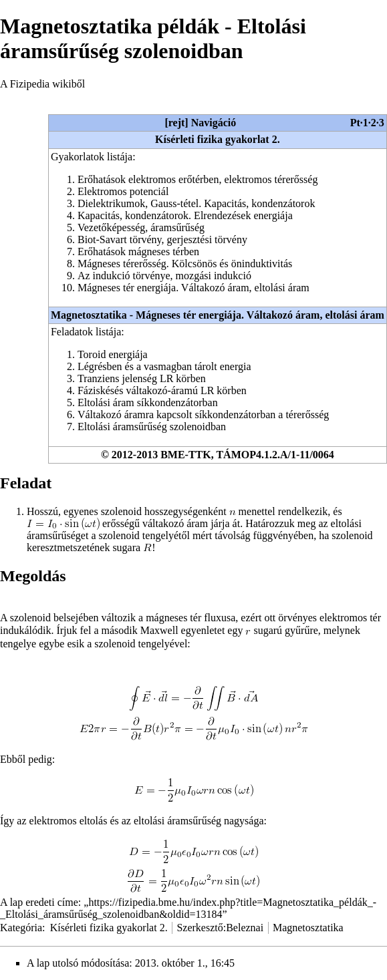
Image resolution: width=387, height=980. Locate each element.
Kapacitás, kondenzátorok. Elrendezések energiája (185, 215)
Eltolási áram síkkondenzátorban (148, 402)
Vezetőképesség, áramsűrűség (141, 227)
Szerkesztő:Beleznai (220, 928)
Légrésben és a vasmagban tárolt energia (164, 366)
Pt (355, 123)
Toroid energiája (113, 354)
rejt (177, 123)
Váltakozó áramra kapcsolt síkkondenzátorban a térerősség (203, 415)
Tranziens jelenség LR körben (142, 378)
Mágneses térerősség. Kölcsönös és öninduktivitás (185, 264)
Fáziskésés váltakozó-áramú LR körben (162, 390)
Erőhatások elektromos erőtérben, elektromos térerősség (198, 179)
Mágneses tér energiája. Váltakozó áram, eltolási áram (193, 288)
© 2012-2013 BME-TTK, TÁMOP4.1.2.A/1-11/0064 (218, 455)
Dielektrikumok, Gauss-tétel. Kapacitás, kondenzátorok (196, 203)
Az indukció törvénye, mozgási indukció (164, 276)
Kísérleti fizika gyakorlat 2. (218, 139)
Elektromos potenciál (123, 191)
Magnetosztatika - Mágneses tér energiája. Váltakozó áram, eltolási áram (218, 315)
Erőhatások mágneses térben (138, 252)
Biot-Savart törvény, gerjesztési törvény (162, 239)
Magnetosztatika (308, 928)
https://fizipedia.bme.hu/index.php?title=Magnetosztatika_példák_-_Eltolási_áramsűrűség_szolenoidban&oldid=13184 (188, 908)
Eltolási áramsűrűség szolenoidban (152, 427)
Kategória (21, 928)
